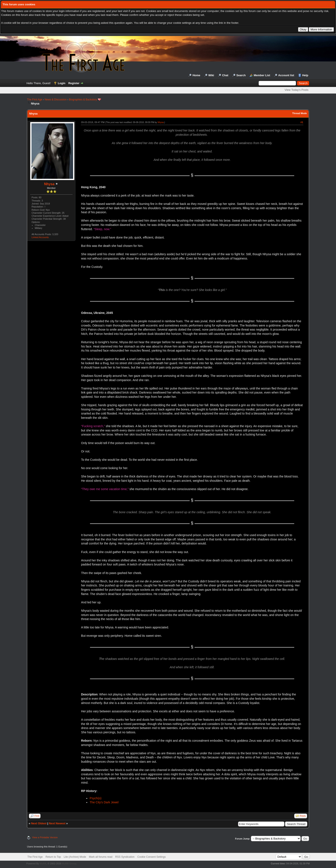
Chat (225, 75)
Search (241, 75)
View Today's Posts (296, 90)
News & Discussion (56, 100)
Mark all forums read (101, 857)
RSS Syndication (125, 857)
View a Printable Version (45, 837)
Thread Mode (299, 113)
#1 (302, 122)
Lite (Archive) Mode (75, 857)
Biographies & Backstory (83, 100)
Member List (262, 75)
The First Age (35, 100)
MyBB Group (69, 864)
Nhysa (49, 184)
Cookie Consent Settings (151, 857)
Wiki (211, 75)
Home (196, 75)
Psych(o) (95, 798)
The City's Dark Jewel (104, 802)
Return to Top (53, 857)
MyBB (43, 864)
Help (305, 75)
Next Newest (57, 823)
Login (62, 83)
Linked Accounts (40, 237)
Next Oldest (39, 823)
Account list (286, 75)
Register (74, 83)
